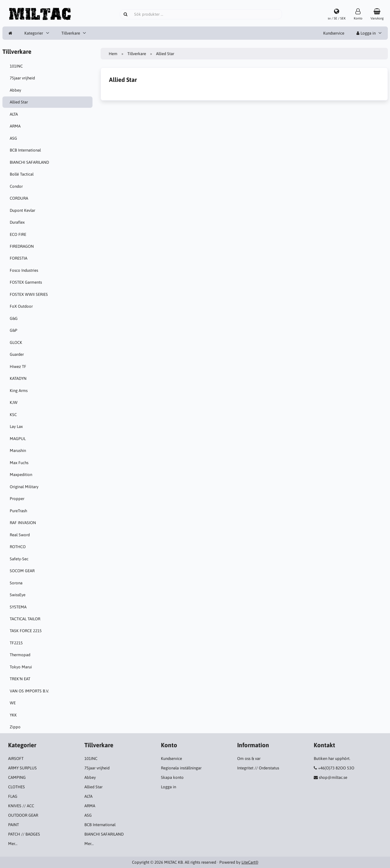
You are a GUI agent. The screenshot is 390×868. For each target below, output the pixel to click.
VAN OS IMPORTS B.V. (30, 691)
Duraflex (18, 222)
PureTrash (19, 511)
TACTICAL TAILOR (26, 619)
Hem (113, 54)
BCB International (26, 150)
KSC (14, 415)
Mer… (13, 844)
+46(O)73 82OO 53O (336, 768)
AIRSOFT (16, 758)
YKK (14, 715)
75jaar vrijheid (23, 78)
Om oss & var (249, 758)
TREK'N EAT (21, 679)
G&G (14, 318)
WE (14, 703)
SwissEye (18, 595)
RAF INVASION (24, 523)
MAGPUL (19, 439)
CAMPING (17, 777)
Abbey (16, 90)
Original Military (25, 487)
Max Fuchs (20, 463)
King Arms (19, 391)
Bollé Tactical (22, 174)
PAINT (14, 825)
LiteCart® (250, 862)
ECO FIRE (19, 234)
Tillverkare (71, 33)
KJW (14, 402)
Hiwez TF (19, 366)
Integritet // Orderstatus (258, 768)
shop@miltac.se (333, 777)
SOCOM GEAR (23, 571)
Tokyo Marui (22, 667)
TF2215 (17, 643)
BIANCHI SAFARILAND (30, 162)
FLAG (13, 796)
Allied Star (20, 102)
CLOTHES (16, 787)
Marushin (19, 450)
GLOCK (17, 342)
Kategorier (34, 33)
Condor (17, 186)
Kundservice (334, 33)
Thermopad (21, 655)
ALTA (15, 114)
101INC (17, 66)
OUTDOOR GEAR (23, 815)
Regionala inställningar (181, 768)
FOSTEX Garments (27, 282)
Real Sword (21, 535)
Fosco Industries (25, 270)
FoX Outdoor (22, 306)
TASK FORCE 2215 (27, 631)
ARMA (16, 126)
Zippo (16, 727)
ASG (14, 138)
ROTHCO (19, 547)
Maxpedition (22, 475)
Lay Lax (17, 426)
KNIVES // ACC (21, 806)
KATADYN (19, 378)
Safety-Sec (20, 559)
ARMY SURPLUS (22, 768)
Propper (18, 499)
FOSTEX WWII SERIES (30, 294)
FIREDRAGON (23, 246)
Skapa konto (172, 777)
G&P (14, 330)
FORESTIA (19, 258)
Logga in (366, 33)
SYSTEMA (19, 607)
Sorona (17, 583)
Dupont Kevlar (23, 210)
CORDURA (20, 198)
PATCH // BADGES (24, 834)
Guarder (18, 354)
